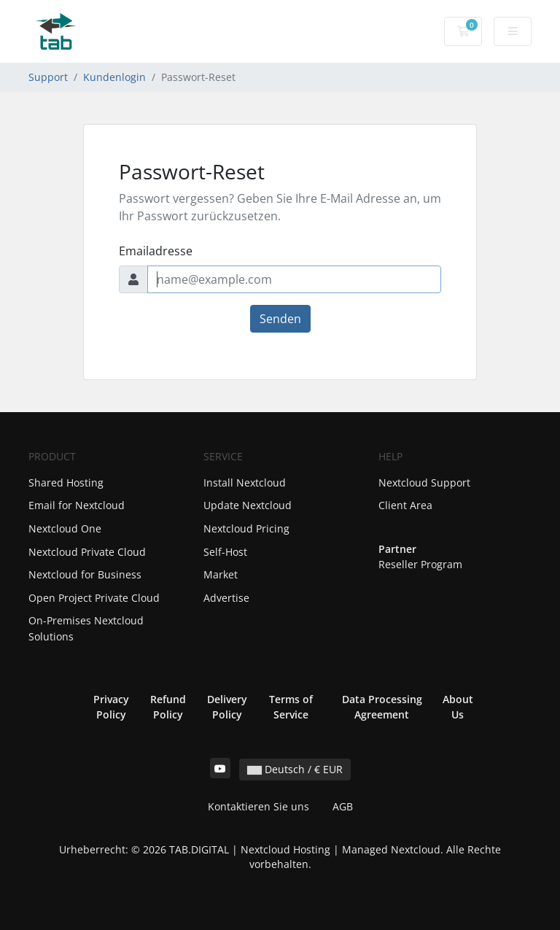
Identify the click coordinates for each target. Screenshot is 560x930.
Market (221, 574)
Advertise (226, 598)
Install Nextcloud (245, 483)
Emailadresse (156, 251)
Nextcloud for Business (85, 574)
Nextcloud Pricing (246, 528)
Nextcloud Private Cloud (87, 552)
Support (48, 77)
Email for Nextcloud (77, 505)
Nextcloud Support (424, 483)
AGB (343, 806)
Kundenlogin (114, 77)
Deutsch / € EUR (295, 769)
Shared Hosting (66, 483)
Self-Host (225, 552)
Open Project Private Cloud (94, 598)
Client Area (405, 505)
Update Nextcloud (248, 505)
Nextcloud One (65, 528)
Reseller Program (420, 564)
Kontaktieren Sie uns (258, 806)
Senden (280, 319)
